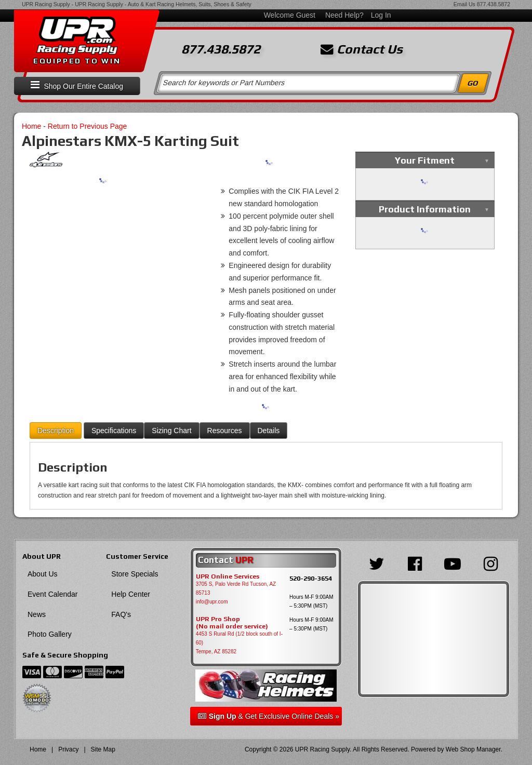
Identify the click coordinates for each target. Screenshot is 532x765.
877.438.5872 (494, 4)
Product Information (425, 209)
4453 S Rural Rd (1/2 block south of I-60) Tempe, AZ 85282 (239, 643)
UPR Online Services (228, 576)
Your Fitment (425, 160)
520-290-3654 (311, 578)
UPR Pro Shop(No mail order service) (232, 623)
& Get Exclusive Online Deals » (269, 716)
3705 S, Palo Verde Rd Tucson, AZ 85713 (236, 588)
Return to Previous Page (88, 126)
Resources (225, 431)
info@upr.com (212, 602)
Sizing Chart (171, 431)
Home (31, 126)
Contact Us (362, 49)
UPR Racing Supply (46, 4)
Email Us (464, 4)
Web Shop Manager (473, 749)
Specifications (114, 431)
